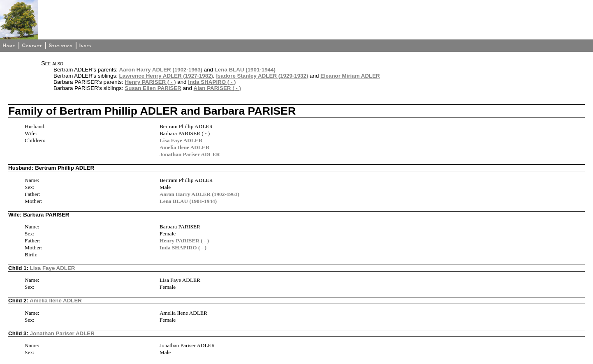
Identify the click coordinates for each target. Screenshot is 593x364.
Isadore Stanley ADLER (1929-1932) (262, 76)
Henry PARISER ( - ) (150, 82)
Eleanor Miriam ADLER (350, 76)
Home (9, 46)
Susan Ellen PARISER (153, 88)
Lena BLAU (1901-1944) (245, 70)
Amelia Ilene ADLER (184, 147)
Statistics (60, 46)
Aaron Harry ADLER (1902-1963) (161, 70)
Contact (32, 46)
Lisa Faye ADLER (181, 140)
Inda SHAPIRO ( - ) (212, 82)
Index (86, 46)
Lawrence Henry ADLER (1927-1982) (166, 76)
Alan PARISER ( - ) (217, 88)
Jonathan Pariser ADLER (190, 154)
